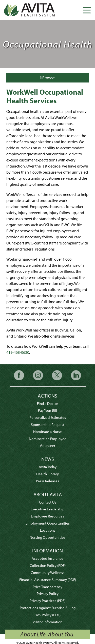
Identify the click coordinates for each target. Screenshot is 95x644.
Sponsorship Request (48, 424)
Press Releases (48, 481)
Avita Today (48, 467)
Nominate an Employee (48, 439)
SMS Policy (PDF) (48, 615)
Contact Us (48, 502)
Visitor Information (48, 622)
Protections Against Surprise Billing (48, 608)
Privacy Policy (48, 594)
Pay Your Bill (48, 410)
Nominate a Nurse (48, 432)
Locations (48, 530)
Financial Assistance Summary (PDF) (48, 580)
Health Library (48, 474)
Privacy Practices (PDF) (48, 601)
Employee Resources (48, 516)
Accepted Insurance (48, 558)
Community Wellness (48, 573)
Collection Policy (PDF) (48, 565)
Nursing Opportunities (48, 537)
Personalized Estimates (48, 417)
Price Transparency (48, 587)
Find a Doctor (48, 403)
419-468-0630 (18, 352)
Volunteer (48, 445)
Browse (48, 78)
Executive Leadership (48, 509)
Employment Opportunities (48, 523)
